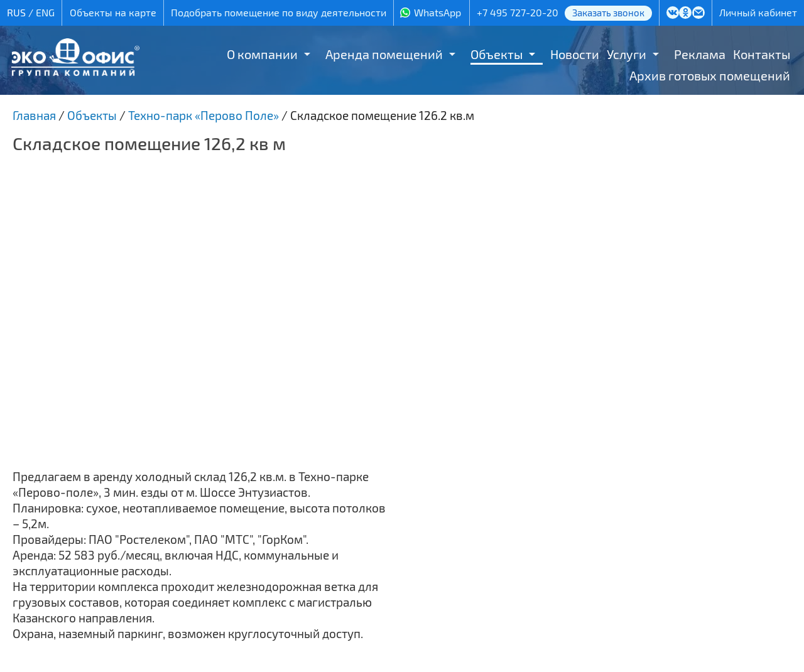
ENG (45, 12)
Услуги (627, 54)
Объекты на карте (113, 12)
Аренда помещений (384, 54)
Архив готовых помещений (710, 75)
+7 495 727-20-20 (518, 12)
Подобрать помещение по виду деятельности (279, 12)
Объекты (497, 54)
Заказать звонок (608, 13)
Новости (575, 54)
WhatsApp (437, 12)
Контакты (762, 54)
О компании (262, 54)
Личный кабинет (758, 12)
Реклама (700, 54)
